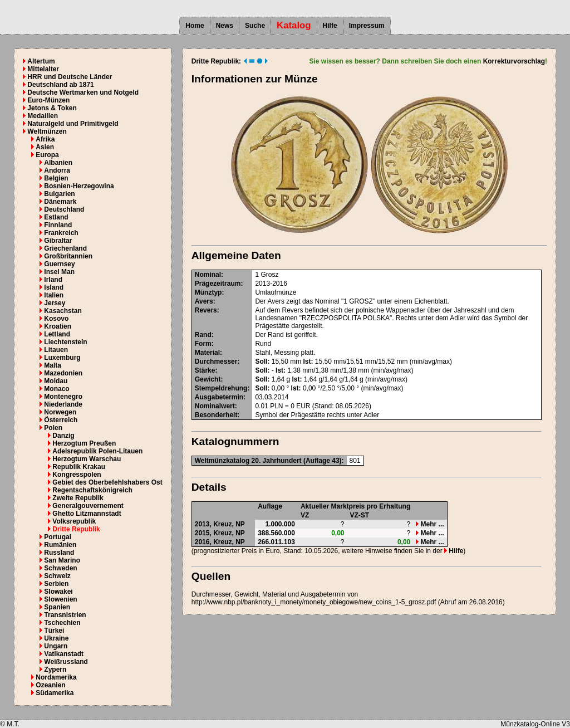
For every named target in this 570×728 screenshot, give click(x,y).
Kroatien (58, 326)
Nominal (208, 275)
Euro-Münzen (48, 100)
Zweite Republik (78, 498)
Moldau (56, 381)
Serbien (56, 584)
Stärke (205, 370)
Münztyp (208, 292)
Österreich (61, 420)
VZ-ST (360, 515)
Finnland (58, 225)
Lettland (57, 334)
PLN (276, 406)
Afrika (45, 139)
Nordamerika (56, 677)
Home (195, 26)
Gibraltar (58, 241)
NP (240, 524)
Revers (206, 310)
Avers (204, 301)
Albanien (58, 163)
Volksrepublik (74, 521)
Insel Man (59, 272)
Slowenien (60, 599)
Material (207, 353)
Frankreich (61, 233)
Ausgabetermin (219, 397)
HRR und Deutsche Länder (70, 77)
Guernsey (59, 264)
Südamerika (55, 693)
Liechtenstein (65, 342)
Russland (59, 553)
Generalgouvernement (88, 506)
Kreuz (222, 524)
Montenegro (63, 397)
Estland (56, 217)
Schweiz (57, 576)
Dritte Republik (76, 529)
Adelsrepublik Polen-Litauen (97, 451)
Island (54, 287)
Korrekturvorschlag (514, 61)
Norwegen (60, 412)
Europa (47, 155)
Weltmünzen (47, 131)
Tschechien (62, 623)
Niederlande (63, 404)
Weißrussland (66, 662)
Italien (54, 295)
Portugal (58, 537)
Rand (203, 335)
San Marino (62, 560)
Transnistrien (65, 615)
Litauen (56, 350)
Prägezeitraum (218, 284)
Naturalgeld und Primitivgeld (73, 124)
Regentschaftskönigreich (92, 490)
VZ (305, 515)
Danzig (63, 436)
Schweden (60, 568)
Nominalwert (215, 406)
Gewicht (208, 379)
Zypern (55, 670)
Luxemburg (62, 358)
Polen (53, 428)
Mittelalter (43, 69)
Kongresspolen (77, 475)
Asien (45, 147)
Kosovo (56, 319)
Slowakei (58, 592)
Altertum (41, 61)
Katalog (294, 25)
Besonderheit (216, 415)
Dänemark (60, 202)
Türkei (54, 631)
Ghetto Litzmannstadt (87, 514)
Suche (255, 26)
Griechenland (65, 248)
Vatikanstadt (64, 654)
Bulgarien (59, 194)
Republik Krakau (79, 467)
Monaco (56, 389)
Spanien (57, 607)
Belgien (56, 178)
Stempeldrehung (221, 388)
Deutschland (64, 209)
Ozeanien (50, 685)
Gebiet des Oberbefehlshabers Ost (107, 482)
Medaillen (43, 116)
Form (203, 344)
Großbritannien (68, 256)
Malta (53, 365)
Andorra (57, 170)
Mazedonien (63, 373)
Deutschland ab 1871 (60, 85)
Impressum (367, 26)
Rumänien (60, 545)
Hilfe (330, 26)
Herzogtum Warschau (87, 459)
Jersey (55, 303)
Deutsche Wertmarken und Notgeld (83, 92)
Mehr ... (430, 524)
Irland (53, 280)
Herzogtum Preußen (84, 443)
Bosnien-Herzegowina (79, 186)
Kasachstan (63, 311)
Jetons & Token (52, 108)
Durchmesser (216, 361)
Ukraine (56, 638)
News (225, 26)
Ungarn (56, 646)
